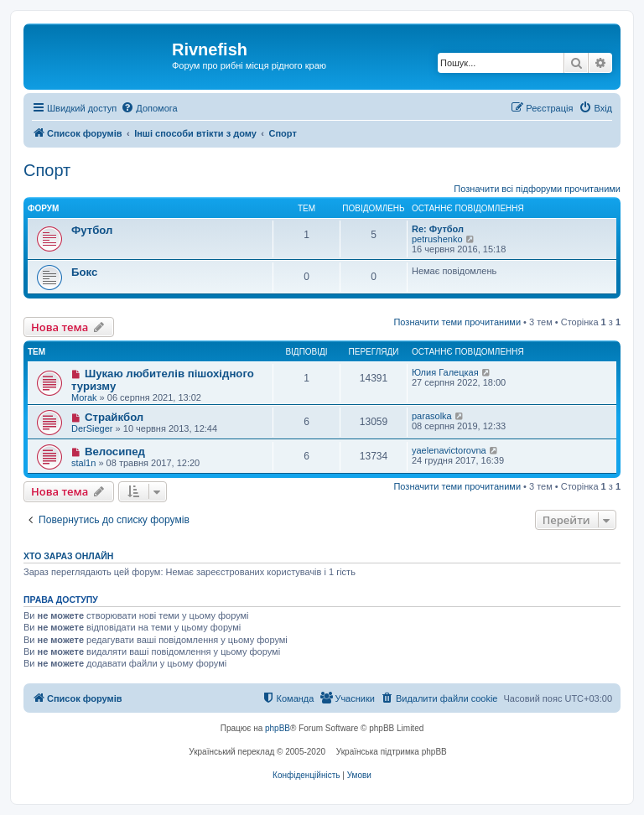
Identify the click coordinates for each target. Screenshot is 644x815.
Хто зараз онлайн (68, 556)
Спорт (47, 170)
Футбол (92, 230)
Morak (84, 397)
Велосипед (115, 452)
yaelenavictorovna (449, 450)
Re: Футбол (438, 229)
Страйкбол (114, 417)
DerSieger (92, 428)
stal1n (83, 463)
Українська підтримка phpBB (392, 752)
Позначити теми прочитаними (457, 322)
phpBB (278, 728)
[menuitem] (149, 108)
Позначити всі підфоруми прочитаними (537, 189)
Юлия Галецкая (445, 372)
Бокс (84, 272)
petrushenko (437, 239)
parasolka (432, 416)
